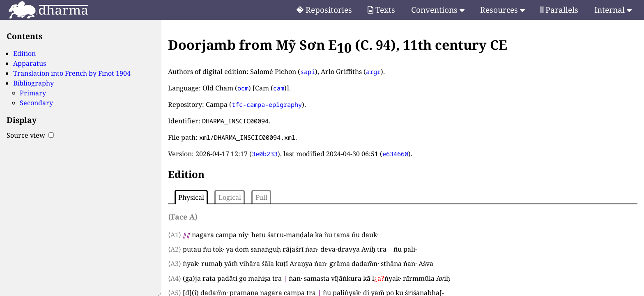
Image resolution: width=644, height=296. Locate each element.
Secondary (36, 103)
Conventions (438, 10)
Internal (613, 10)
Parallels (559, 10)
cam (279, 88)
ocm (243, 88)
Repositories (324, 10)
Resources (503, 10)
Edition (24, 53)
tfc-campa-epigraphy (267, 104)
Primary (33, 93)
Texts (381, 10)
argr (373, 72)
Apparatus (30, 63)
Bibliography (33, 83)
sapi (308, 72)
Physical (191, 197)
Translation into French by (72, 73)
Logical (230, 197)
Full (261, 197)
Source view (30, 135)
